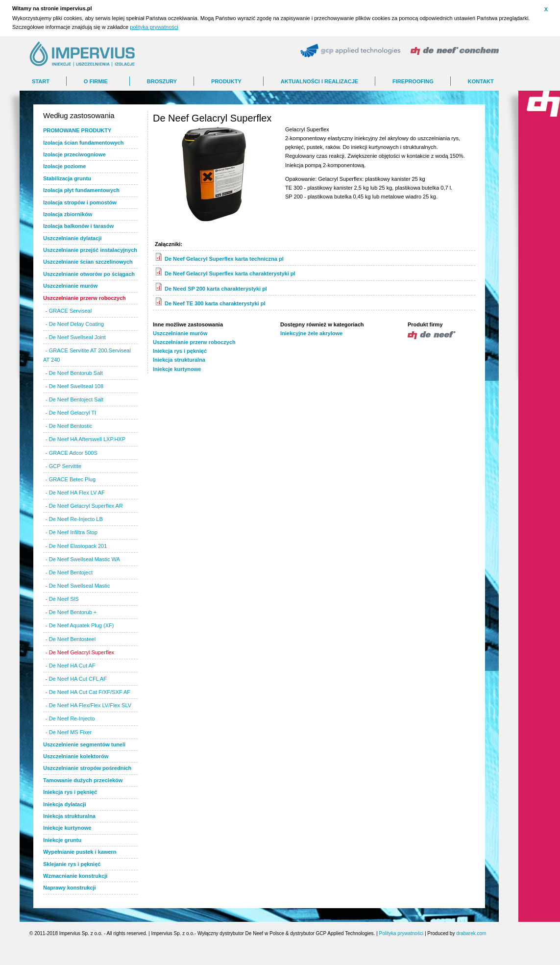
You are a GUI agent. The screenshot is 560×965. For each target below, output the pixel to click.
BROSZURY (162, 81)
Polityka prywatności (402, 933)
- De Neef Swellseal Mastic (78, 586)
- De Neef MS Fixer (69, 732)
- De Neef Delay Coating (75, 324)
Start (41, 81)
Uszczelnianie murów (180, 333)
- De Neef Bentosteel (71, 639)
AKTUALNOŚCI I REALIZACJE (319, 81)
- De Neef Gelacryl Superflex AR (84, 506)
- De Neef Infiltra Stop (72, 532)
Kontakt (481, 81)
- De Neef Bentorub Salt (74, 373)
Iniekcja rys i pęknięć (180, 351)
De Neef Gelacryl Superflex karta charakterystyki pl (230, 273)
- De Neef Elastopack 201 (76, 546)
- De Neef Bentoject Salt (74, 399)
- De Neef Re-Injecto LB (74, 519)
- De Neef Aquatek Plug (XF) (80, 625)
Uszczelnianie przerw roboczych (194, 342)
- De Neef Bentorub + (71, 612)
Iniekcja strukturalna (179, 360)
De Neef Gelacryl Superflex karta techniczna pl (224, 259)
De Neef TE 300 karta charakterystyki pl (215, 303)
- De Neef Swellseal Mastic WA (83, 559)
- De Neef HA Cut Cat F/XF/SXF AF (88, 692)
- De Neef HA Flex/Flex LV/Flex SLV (88, 705)
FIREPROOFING (413, 81)
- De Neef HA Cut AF (70, 666)
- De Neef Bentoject (69, 572)
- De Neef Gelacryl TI (71, 413)
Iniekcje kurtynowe (177, 369)
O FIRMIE (96, 81)
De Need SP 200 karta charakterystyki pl (216, 289)
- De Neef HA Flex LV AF (75, 493)
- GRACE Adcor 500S (72, 453)
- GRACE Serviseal (69, 311)
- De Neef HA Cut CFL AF (76, 679)
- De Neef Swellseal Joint (76, 337)
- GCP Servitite (63, 466)
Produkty (226, 81)
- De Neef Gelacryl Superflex (80, 652)
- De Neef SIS (62, 599)
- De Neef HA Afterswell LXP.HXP (85, 439)
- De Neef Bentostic (69, 426)
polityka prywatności (154, 27)
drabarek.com (471, 933)
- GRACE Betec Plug (71, 479)
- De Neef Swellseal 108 (74, 386)
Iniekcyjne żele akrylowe (311, 333)
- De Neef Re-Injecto (70, 718)
